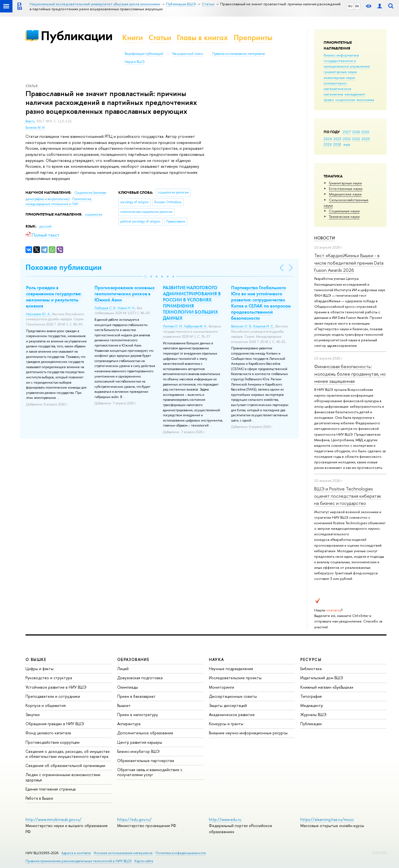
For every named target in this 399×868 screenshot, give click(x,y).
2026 (356, 132)
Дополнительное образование (145, 733)
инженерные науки (339, 77)
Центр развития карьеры (140, 742)
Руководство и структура (49, 678)
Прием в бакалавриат (136, 696)
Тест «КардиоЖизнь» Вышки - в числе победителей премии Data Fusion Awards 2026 (349, 263)
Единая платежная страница (51, 789)
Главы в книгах (202, 38)
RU (350, 6)
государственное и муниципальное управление (347, 63)
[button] (145, 277)
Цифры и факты (39, 669)
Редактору (379, 852)
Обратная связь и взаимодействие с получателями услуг (150, 772)
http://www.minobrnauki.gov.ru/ (53, 819)
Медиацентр (312, 705)
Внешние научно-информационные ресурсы (248, 733)
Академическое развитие (232, 715)
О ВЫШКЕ (36, 659)
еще (347, 144)
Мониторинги (222, 687)
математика (333, 94)
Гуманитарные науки (345, 183)
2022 (347, 139)
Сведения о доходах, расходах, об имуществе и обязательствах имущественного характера (68, 754)
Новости (325, 238)
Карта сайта (144, 861)
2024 (328, 139)
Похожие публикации (64, 267)
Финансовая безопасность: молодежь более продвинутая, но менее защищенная (350, 374)
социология (345, 100)
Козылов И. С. (264, 326)
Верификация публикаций (144, 54)
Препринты (253, 38)
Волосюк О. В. (241, 326)
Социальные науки (344, 211)
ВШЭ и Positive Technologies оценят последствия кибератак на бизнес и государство (348, 496)
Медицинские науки (345, 194)
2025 (365, 132)
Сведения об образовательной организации (65, 765)
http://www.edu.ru (225, 819)
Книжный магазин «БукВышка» (327, 687)
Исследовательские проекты (235, 678)
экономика (365, 100)
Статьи (160, 38)
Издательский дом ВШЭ (322, 678)
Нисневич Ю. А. (38, 314)
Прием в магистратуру (138, 715)
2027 (347, 132)
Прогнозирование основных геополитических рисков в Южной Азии (125, 294)
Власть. (31, 121)
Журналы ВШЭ (313, 715)
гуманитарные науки (340, 72)
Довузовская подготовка (140, 678)
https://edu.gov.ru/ (134, 819)
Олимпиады (128, 687)
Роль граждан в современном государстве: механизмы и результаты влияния (54, 297)
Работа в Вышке (39, 798)
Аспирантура (129, 724)
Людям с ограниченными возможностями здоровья (63, 777)
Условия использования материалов (123, 853)
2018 (337, 144)
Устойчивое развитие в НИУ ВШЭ (56, 687)
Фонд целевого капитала (48, 733)
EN (357, 6)
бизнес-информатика (341, 55)
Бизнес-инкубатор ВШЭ (138, 751)
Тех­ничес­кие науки (344, 216)
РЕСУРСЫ (311, 659)
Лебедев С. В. (105, 308)
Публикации (77, 36)
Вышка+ (124, 705)
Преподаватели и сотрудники (53, 696)
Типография (311, 696)
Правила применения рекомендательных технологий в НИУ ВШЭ (79, 861)
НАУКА (217, 659)
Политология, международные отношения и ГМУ (59, 202)
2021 (356, 139)
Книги (133, 38)
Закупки (33, 715)
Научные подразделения (231, 669)
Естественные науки (346, 188)
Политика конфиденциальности (181, 853)
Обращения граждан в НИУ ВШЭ (55, 724)
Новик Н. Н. (126, 308)
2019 (328, 144)
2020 (366, 139)
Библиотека (311, 669)
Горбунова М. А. (196, 326)
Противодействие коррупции (53, 742)
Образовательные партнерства (146, 760)
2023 (337, 139)
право (329, 100)
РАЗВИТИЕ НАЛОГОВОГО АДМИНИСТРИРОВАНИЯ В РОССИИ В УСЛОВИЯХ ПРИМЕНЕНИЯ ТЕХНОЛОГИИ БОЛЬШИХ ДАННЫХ (192, 303)
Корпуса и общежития (46, 705)
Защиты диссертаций (228, 705)
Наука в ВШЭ (135, 62)
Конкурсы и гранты (226, 724)
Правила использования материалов (239, 54)
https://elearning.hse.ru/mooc (327, 819)
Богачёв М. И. (35, 128)
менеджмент (355, 94)
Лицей (123, 669)
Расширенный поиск (188, 54)
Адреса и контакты (76, 853)
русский (45, 226)
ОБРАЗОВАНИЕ (133, 659)
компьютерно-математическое (337, 86)
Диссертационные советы (233, 696)
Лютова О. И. (173, 326)
